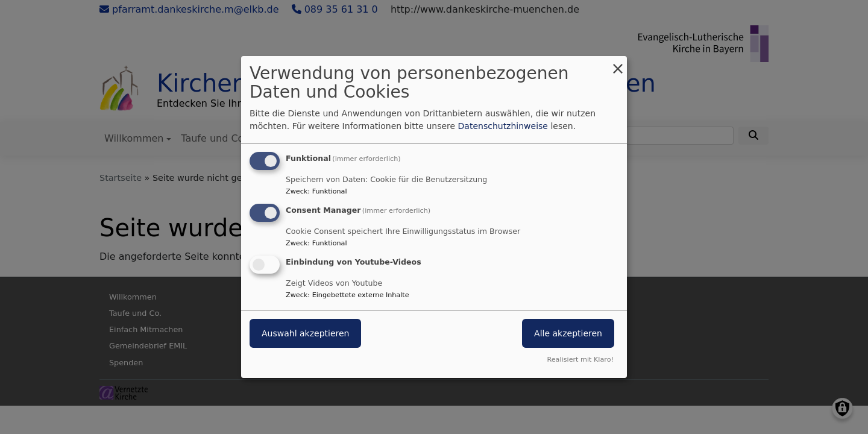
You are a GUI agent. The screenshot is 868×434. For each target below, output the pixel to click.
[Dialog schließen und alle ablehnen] (618, 64)
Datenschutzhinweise (503, 126)
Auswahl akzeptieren (305, 333)
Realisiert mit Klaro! (580, 360)
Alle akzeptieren (568, 333)
